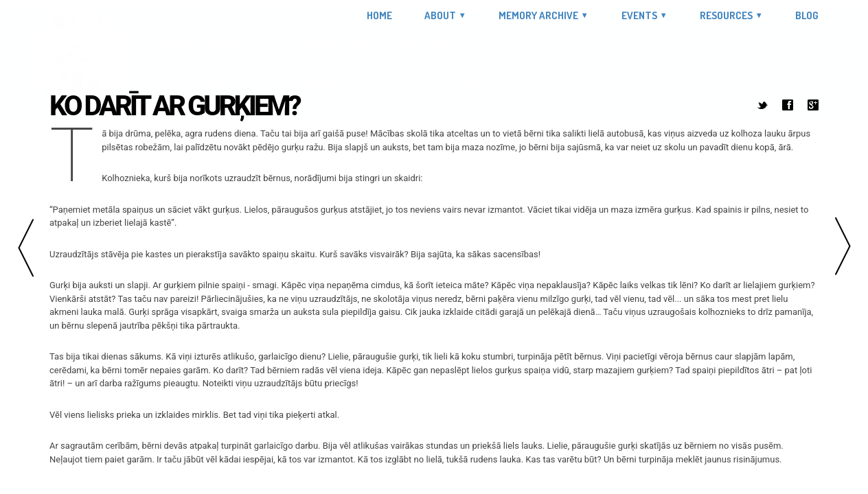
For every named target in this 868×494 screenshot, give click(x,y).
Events (639, 15)
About (440, 15)
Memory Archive (538, 15)
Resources (726, 15)
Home (379, 16)
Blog (807, 16)
